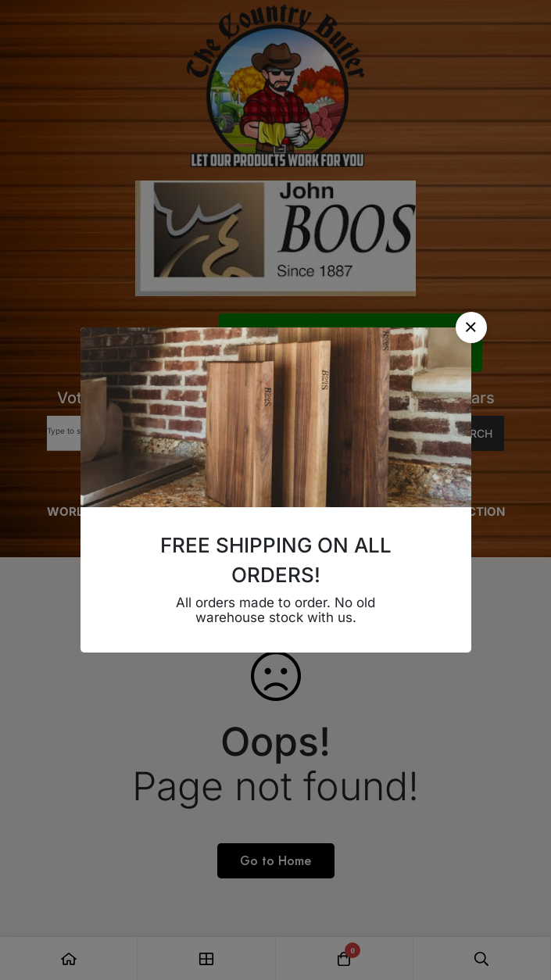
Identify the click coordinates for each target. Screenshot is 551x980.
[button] (471, 327)
